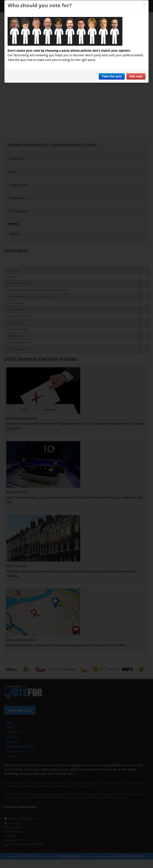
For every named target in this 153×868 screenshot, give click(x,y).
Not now (136, 76)
